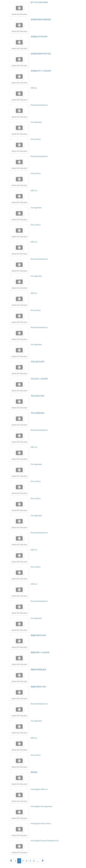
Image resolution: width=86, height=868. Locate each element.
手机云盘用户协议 (38, 396)
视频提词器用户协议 (38, 687)
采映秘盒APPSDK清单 (39, 37)
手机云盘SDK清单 (38, 362)
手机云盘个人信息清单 (39, 379)
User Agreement (36, 122)
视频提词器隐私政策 (38, 670)
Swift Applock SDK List (39, 789)
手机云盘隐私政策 (38, 413)
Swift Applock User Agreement (41, 806)
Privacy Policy (36, 139)
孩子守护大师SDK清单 (39, 2)
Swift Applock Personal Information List (45, 841)
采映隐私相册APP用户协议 (41, 54)
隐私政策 (34, 772)
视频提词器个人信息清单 (40, 652)
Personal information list (39, 105)
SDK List (34, 88)
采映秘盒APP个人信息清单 (41, 71)
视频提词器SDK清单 (38, 635)
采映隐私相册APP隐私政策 (41, 19)
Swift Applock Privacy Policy (41, 824)
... (38, 861)
